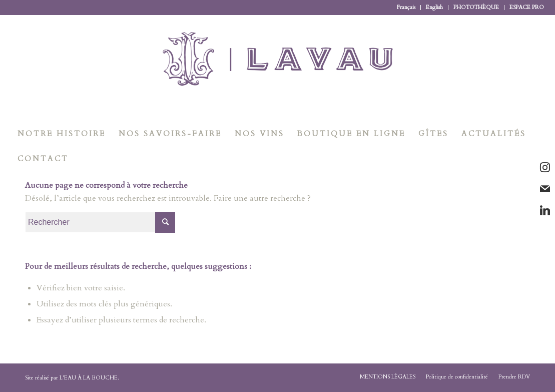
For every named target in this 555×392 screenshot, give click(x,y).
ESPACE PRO (527, 7)
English (434, 7)
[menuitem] (406, 8)
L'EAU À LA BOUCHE (89, 378)
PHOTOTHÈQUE (476, 7)
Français (406, 7)
